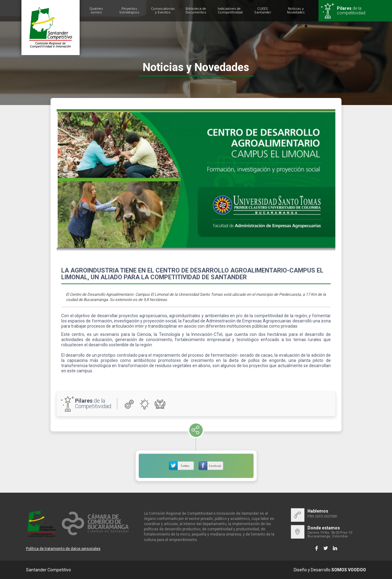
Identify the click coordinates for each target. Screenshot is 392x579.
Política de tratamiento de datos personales (63, 549)
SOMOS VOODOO (349, 570)
